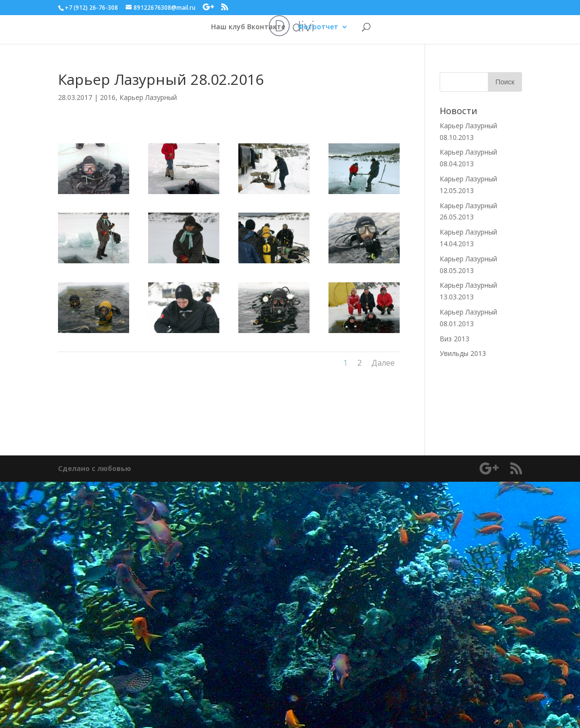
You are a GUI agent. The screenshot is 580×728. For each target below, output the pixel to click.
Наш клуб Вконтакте (248, 27)
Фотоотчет (318, 27)
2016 (108, 97)
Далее (383, 363)
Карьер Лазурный (148, 97)
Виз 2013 (454, 339)
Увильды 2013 (463, 353)
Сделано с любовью (95, 468)
